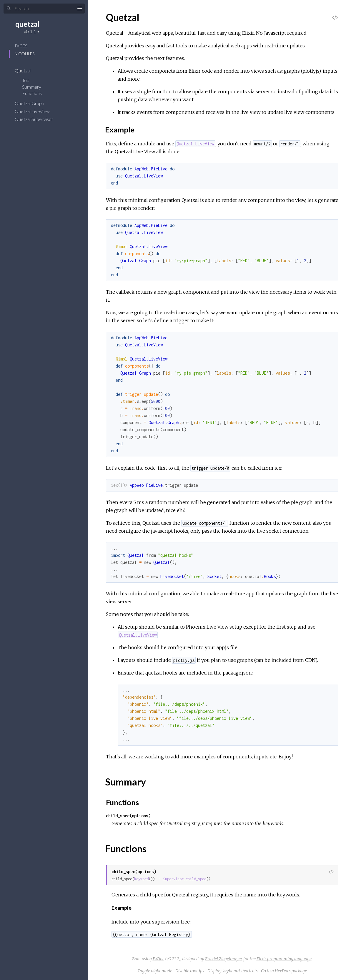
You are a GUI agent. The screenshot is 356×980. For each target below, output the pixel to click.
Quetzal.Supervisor (38, 119)
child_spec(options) (128, 816)
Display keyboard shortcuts (233, 971)
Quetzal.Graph (33, 103)
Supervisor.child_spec (185, 879)
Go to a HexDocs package (284, 971)
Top (26, 80)
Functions (36, 93)
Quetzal (26, 70)
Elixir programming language (284, 959)
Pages (21, 46)
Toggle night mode (155, 971)
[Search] (44, 9)
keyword (141, 879)
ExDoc (158, 959)
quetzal (27, 24)
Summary (32, 87)
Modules (25, 54)
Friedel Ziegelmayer (224, 959)
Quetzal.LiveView (36, 111)
